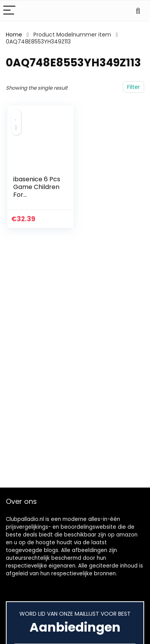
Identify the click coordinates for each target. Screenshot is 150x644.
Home (14, 35)
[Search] (138, 11)
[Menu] (9, 11)
